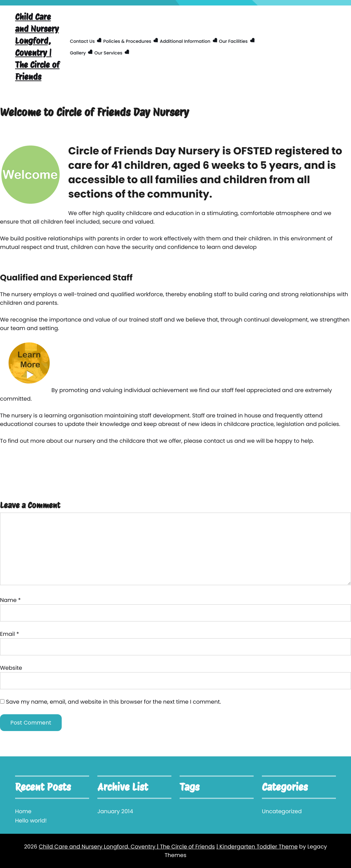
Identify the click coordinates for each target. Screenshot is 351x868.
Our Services (108, 53)
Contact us (82, 41)
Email (9, 634)
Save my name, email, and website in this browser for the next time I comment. (113, 702)
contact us (218, 441)
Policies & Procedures (127, 41)
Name (10, 600)
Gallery (78, 53)
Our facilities (233, 41)
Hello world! (31, 821)
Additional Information (185, 41)
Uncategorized (282, 811)
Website (11, 668)
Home (23, 811)
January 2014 (115, 811)
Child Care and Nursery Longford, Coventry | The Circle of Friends (37, 47)
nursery (22, 294)
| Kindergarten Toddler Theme (257, 847)
